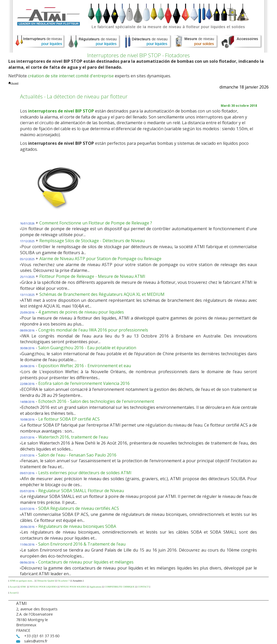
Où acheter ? (63, 581)
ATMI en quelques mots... (22, 581)
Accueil (13, 587)
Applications (96, 587)
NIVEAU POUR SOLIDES (73, 587)
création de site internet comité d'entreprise (71, 76)
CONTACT (143, 587)
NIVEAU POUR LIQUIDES (43, 587)
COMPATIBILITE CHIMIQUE (119, 587)
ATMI (23, 587)
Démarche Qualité (46, 581)
